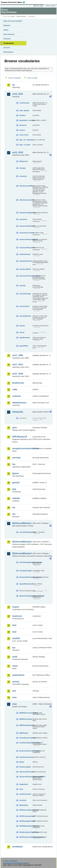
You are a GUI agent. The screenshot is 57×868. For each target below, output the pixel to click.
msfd (15, 657)
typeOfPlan (24, 346)
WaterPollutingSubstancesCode (26, 596)
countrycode (24, 103)
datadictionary (19, 403)
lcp (14, 648)
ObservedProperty (26, 772)
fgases (16, 473)
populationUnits (26, 261)
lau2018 (16, 638)
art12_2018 (18, 152)
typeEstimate (25, 338)
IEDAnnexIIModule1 (22, 523)
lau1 (14, 625)
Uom (21, 789)
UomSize (23, 800)
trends (22, 332)
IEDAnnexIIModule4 (22, 553)
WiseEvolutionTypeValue (26, 832)
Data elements (9, 34)
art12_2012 (18, 94)
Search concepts (32, 78)
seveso (16, 682)
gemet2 (16, 483)
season (22, 130)
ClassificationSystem (26, 738)
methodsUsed (25, 254)
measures (23, 219)
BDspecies (24, 161)
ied (14, 514)
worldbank (17, 847)
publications (18, 675)
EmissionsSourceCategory (26, 751)
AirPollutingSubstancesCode (26, 562)
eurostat (16, 458)
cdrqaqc (23, 168)
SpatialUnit (24, 784)
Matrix (22, 762)
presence (23, 125)
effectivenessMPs (26, 186)
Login (38, 6)
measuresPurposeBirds (26, 239)
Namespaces (8, 52)
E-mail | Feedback (10, 861)
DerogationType (26, 571)
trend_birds (24, 135)
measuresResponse (26, 248)
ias (14, 507)
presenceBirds (25, 269)
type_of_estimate (26, 140)
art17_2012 (18, 365)
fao (14, 464)
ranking (22, 286)
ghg (14, 489)
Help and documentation (13, 21)
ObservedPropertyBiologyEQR (26, 777)
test (14, 691)
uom (14, 697)
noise (15, 666)
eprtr (15, 428)
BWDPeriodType (26, 719)
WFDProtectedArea (26, 816)
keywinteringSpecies (26, 213)
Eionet (13, 16)
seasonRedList (25, 316)
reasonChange (25, 294)
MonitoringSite (25, 767)
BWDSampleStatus (26, 725)
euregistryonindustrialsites (22, 448)
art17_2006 (18, 355)
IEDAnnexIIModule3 (22, 542)
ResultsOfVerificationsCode (26, 577)
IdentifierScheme (26, 757)
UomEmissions (25, 794)
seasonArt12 (24, 306)
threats (22, 326)
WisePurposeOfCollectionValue (26, 837)
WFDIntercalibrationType (26, 810)
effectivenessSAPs (26, 200)
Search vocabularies (15, 78)
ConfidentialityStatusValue (26, 743)
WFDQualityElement (26, 821)
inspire (16, 607)
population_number (26, 120)
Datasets (7, 25)
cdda (15, 389)
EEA (14, 2)
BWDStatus (24, 733)
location (23, 115)
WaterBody (24, 805)
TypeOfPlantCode (26, 584)
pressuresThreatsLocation (26, 276)
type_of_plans (25, 145)
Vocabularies (9, 43)
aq (14, 85)
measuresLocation (26, 233)
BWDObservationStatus (26, 713)
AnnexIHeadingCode (26, 532)
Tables (6, 30)
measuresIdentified (26, 226)
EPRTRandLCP (20, 437)
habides (16, 498)
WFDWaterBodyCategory (26, 826)
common (17, 396)
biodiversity (18, 383)
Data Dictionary (21, 16)
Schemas (7, 39)
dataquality (18, 412)
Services (7, 48)
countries (23, 176)
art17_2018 (18, 374)
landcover (17, 616)
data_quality (24, 110)
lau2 (14, 632)
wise (15, 704)
